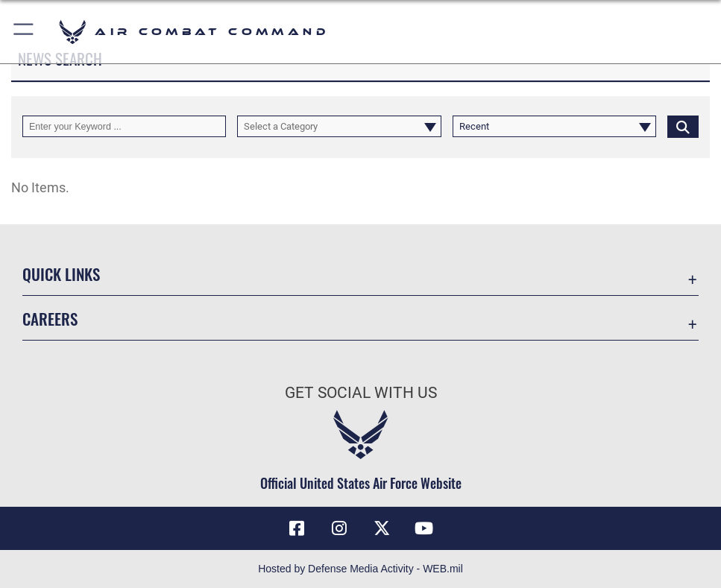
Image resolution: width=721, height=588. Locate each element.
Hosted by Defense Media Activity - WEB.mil (360, 569)
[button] (24, 32)
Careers (50, 318)
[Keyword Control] (124, 126)
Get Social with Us (361, 392)
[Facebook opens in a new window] (297, 528)
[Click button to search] (683, 126)
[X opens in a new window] (382, 528)
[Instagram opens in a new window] (339, 528)
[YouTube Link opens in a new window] (424, 528)
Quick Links (61, 274)
